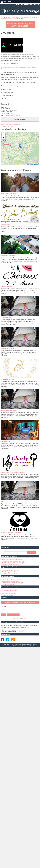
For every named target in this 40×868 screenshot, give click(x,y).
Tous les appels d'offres (9, 572)
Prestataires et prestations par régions (14, 561)
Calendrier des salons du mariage (12, 583)
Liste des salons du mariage (11, 581)
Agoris (3, 502)
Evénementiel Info (20, 630)
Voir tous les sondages (20, 618)
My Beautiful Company (31, 645)
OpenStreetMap (35, 164)
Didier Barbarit (6, 225)
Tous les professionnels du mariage (13, 563)
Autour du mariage (8, 595)
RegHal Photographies (8, 410)
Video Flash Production (9, 194)
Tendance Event (6, 441)
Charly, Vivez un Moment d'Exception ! (13, 472)
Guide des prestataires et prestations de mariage (21, 17)
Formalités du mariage (9, 593)
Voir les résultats (13, 615)
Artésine (20, 632)
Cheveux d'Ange (6, 287)
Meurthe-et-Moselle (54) (7, 125)
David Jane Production (8, 348)
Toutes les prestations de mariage (12, 560)
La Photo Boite (6, 318)
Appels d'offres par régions (10, 574)
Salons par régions (8, 584)
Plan (31, 646)
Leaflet (28, 164)
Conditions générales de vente (21, 646)
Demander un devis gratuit (10, 570)
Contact (35, 646)
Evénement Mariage (7, 379)
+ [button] (4, 134)
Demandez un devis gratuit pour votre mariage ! (20, 25)
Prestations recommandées (11, 564)
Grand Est (17, 125)
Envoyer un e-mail (20, 119)
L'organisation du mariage (10, 590)
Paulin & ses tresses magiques (11, 533)
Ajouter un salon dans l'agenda (12, 580)
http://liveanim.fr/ (15, 115)
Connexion (36, 4)
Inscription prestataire (24, 4)
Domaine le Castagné (8, 256)
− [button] (4, 138)
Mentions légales (7, 646)
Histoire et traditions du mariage (12, 592)
